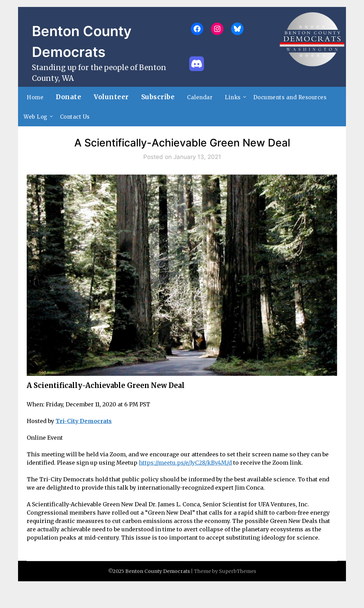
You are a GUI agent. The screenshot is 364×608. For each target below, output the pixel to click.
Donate (69, 97)
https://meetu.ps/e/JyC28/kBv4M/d (185, 463)
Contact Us (75, 117)
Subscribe (158, 97)
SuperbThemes (238, 571)
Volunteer (111, 97)
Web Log (36, 117)
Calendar (200, 97)
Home (35, 97)
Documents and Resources (290, 97)
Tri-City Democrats (84, 421)
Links (233, 97)
